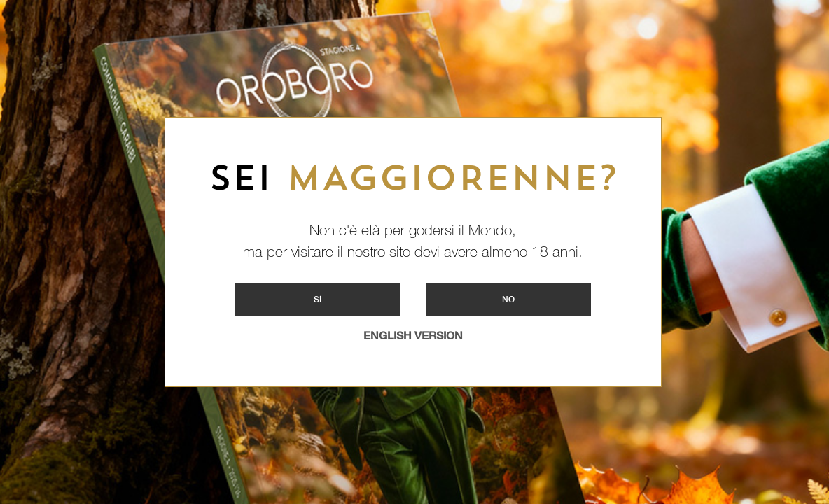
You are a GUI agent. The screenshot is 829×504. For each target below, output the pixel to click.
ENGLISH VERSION (413, 336)
